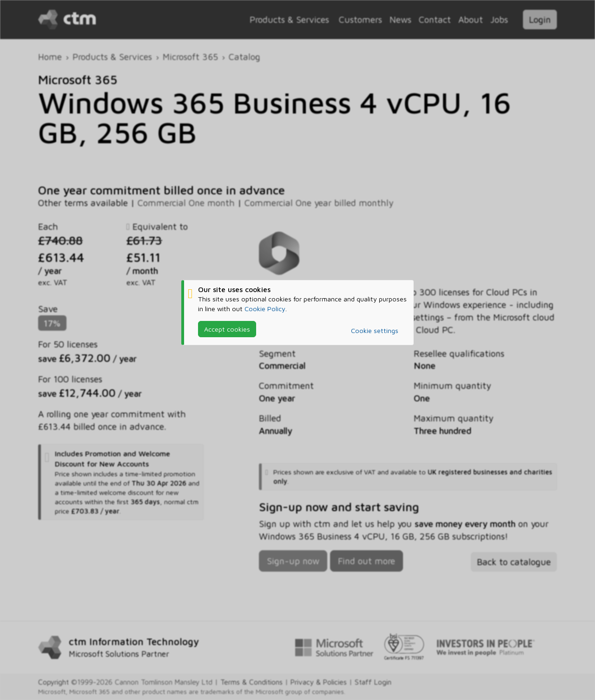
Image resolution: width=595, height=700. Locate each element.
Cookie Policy (265, 309)
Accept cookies (227, 329)
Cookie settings (375, 330)
